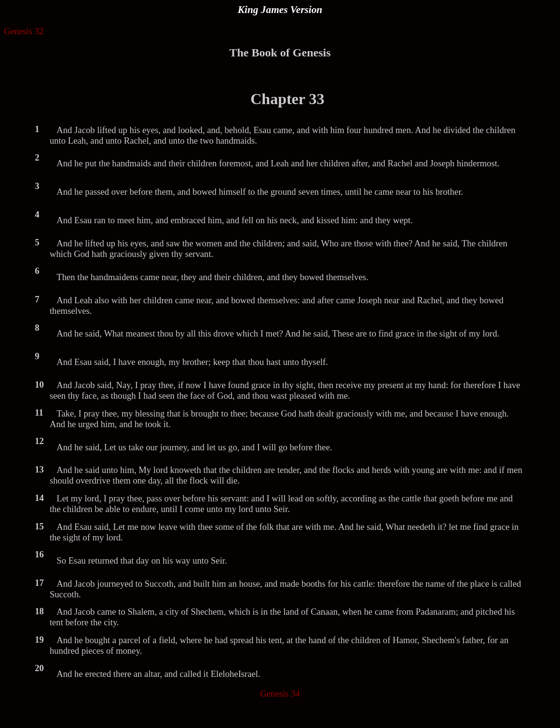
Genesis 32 (24, 31)
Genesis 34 (280, 694)
